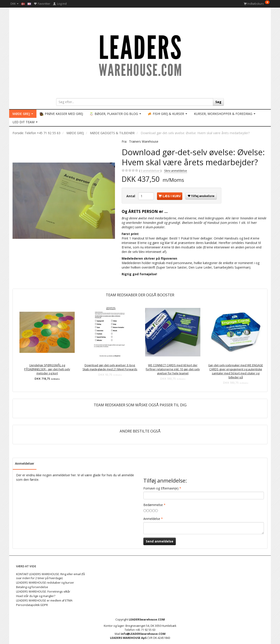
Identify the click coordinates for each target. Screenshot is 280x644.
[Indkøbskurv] (257, 4)
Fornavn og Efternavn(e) (161, 488)
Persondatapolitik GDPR (32, 605)
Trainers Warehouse (144, 141)
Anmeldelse (152, 519)
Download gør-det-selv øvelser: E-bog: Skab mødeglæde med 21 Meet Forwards (110, 367)
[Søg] (218, 102)
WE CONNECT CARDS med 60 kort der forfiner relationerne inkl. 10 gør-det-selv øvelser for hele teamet (173, 369)
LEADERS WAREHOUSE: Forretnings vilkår (43, 592)
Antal (131, 196)
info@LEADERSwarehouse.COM (143, 634)
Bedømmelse (153, 505)
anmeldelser (150, 171)
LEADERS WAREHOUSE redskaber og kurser (45, 583)
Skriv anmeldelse (176, 171)
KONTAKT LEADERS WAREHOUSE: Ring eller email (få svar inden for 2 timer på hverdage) (50, 576)
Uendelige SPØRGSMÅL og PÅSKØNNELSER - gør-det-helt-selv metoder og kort (47, 369)
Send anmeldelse (160, 541)
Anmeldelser (25, 463)
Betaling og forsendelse (32, 587)
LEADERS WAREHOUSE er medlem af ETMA (44, 601)
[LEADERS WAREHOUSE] (140, 55)
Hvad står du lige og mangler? (36, 596)
